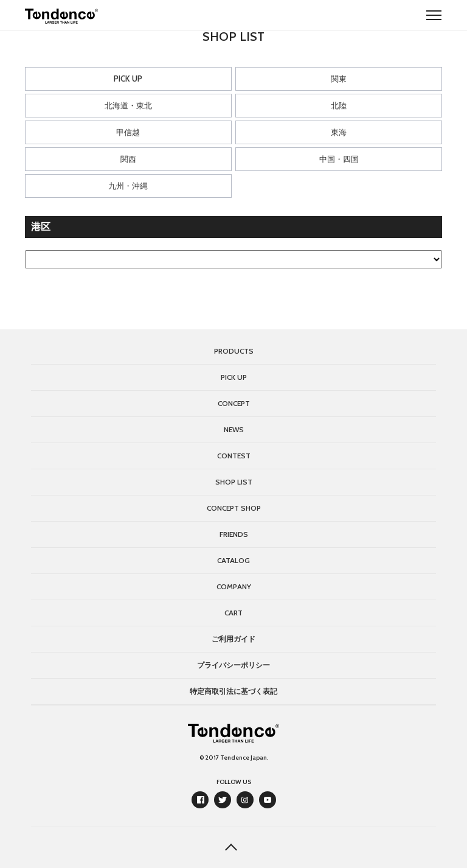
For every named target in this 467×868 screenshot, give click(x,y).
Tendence (61, 16)
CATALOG (233, 560)
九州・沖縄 (128, 186)
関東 (339, 79)
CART (233, 613)
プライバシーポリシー (233, 665)
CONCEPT (234, 403)
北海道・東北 (128, 105)
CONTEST (234, 456)
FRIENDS (234, 534)
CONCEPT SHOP (234, 508)
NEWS (234, 429)
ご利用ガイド (233, 639)
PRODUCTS (234, 351)
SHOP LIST (234, 482)
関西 (128, 159)
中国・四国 (339, 159)
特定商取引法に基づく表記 (233, 691)
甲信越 (128, 132)
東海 (339, 132)
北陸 (339, 105)
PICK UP (128, 79)
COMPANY (234, 586)
